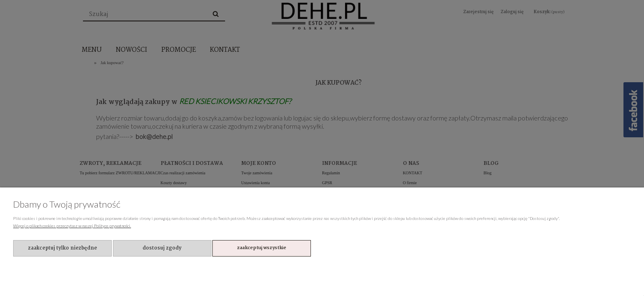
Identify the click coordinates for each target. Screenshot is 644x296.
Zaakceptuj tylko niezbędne (62, 248)
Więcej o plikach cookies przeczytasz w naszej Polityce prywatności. (72, 226)
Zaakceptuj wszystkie (262, 248)
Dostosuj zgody (162, 248)
